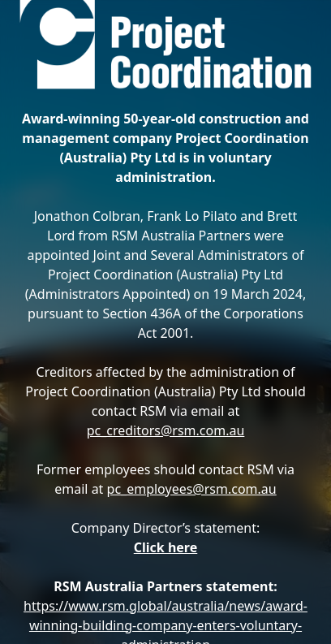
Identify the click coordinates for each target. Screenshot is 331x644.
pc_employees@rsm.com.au (192, 489)
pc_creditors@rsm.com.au (166, 430)
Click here (166, 547)
